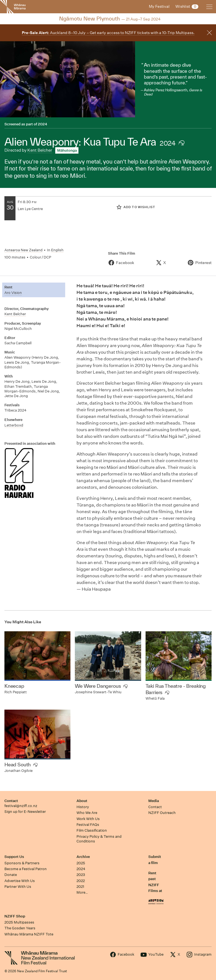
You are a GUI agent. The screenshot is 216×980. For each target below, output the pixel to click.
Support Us (14, 857)
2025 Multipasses (19, 922)
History (83, 807)
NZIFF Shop (15, 916)
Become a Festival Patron (26, 869)
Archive (83, 857)
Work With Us (88, 819)
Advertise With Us (20, 881)
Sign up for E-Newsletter (25, 812)
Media (154, 801)
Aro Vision (13, 293)
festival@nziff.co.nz (21, 806)
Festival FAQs (88, 825)
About (82, 801)
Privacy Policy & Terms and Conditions (99, 839)
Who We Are (87, 813)
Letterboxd (14, 425)
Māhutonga (67, 150)
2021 (80, 887)
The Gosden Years (20, 928)
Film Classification (92, 830)
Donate (11, 875)
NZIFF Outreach (162, 813)
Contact (11, 801)
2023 (81, 875)
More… (82, 892)
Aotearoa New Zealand (23, 250)
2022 (81, 881)
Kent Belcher (40, 150)
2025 (81, 863)
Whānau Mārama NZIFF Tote (29, 934)
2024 (43, 124)
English (57, 250)
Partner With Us (18, 887)
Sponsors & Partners (22, 863)
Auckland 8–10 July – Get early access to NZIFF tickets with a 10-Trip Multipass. (108, 33)
